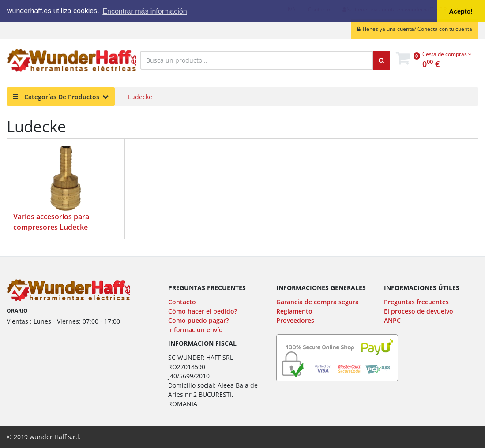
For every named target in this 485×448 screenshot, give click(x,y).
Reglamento (294, 311)
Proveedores (295, 320)
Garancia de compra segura (318, 302)
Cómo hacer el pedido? (203, 311)
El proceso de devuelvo (419, 311)
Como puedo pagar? (198, 320)
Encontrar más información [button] (145, 11)
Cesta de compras (447, 54)
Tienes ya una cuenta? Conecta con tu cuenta (415, 29)
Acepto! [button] (461, 11)
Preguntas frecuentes (416, 302)
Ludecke (140, 97)
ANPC (392, 320)
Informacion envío (196, 330)
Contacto (182, 302)
